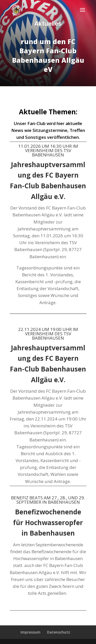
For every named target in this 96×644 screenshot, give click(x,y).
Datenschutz (59, 632)
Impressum (30, 632)
